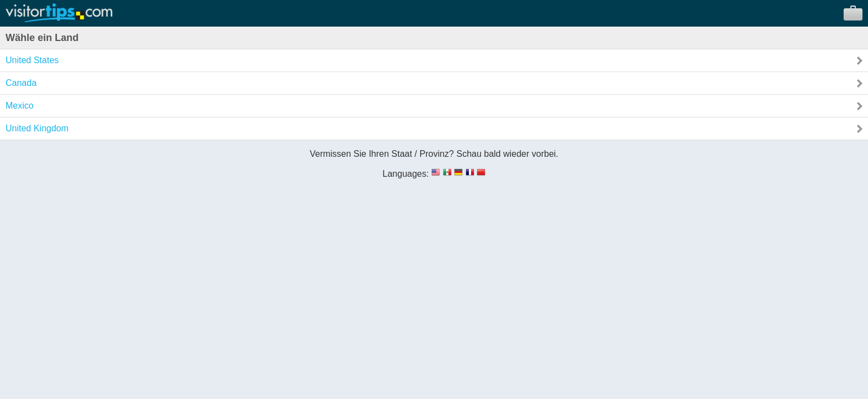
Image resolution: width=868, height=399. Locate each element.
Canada (21, 83)
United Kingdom (37, 128)
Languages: (406, 174)
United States (32, 60)
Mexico (20, 106)
